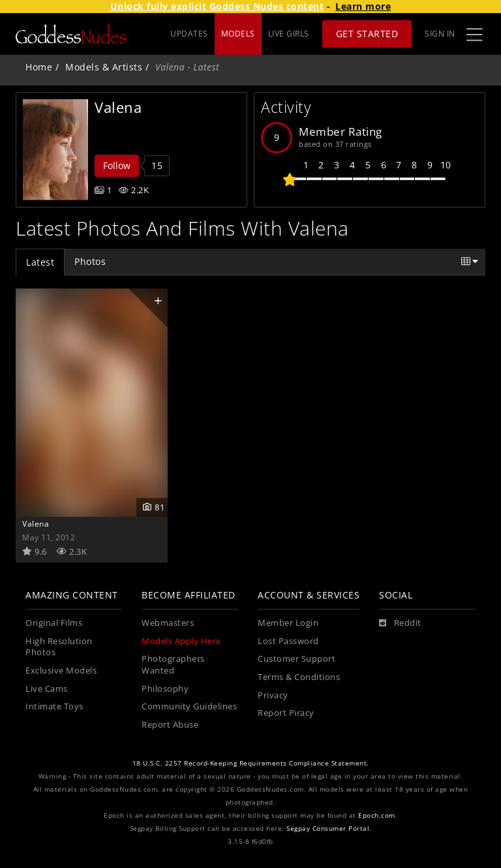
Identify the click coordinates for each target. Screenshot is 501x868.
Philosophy (165, 689)
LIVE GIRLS (289, 34)
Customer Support (296, 659)
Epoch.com (377, 815)
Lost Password (288, 641)
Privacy (273, 695)
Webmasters (168, 623)
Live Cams (47, 689)
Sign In (440, 34)
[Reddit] (400, 623)
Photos (90, 261)
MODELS (238, 34)
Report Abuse (170, 725)
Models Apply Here (181, 641)
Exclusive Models (61, 671)
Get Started (367, 34)
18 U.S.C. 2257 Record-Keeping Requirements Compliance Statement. (251, 763)
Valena (36, 523)
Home (39, 67)
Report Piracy (286, 713)
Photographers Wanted (173, 665)
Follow (117, 165)
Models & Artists (104, 67)
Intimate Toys (54, 706)
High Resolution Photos (59, 647)
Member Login (288, 623)
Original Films (54, 623)
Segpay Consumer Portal (328, 829)
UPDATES (189, 34)
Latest (40, 262)
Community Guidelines (189, 706)
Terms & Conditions (299, 677)
